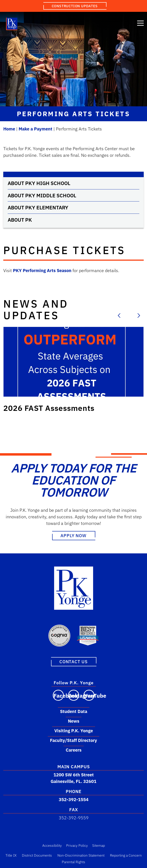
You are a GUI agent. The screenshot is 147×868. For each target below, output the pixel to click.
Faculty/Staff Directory (73, 740)
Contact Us (73, 661)
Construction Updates (75, 6)
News (74, 721)
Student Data (74, 711)
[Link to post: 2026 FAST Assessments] (73, 362)
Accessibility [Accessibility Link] (52, 845)
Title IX (11, 855)
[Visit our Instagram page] (74, 695)
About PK (20, 220)
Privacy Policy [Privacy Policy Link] (77, 845)
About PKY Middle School (42, 195)
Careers (74, 750)
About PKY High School (39, 183)
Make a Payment (35, 129)
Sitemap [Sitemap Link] (99, 845)
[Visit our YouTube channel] (89, 695)
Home (9, 129)
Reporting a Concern (126, 855)
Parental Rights (73, 862)
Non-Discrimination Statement (81, 855)
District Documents (37, 855)
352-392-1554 (74, 799)
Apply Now (73, 536)
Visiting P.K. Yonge (74, 730)
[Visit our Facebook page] (58, 695)
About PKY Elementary (38, 207)
